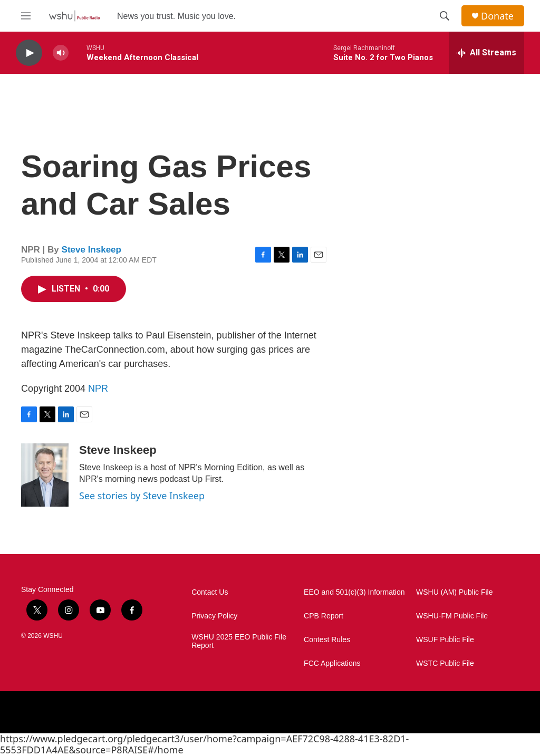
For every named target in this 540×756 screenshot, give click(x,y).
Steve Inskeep (91, 250)
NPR (98, 389)
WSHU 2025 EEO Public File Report (239, 641)
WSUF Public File (445, 640)
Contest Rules (327, 640)
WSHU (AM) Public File (454, 592)
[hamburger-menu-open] (26, 16)
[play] (29, 53)
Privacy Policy (214, 616)
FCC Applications (332, 663)
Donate (497, 16)
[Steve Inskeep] (45, 475)
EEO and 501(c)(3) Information (354, 592)
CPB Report (324, 616)
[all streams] (486, 53)
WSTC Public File (445, 663)
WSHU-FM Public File (452, 616)
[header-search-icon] (445, 16)
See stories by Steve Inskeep (142, 496)
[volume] (61, 53)
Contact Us (210, 592)
